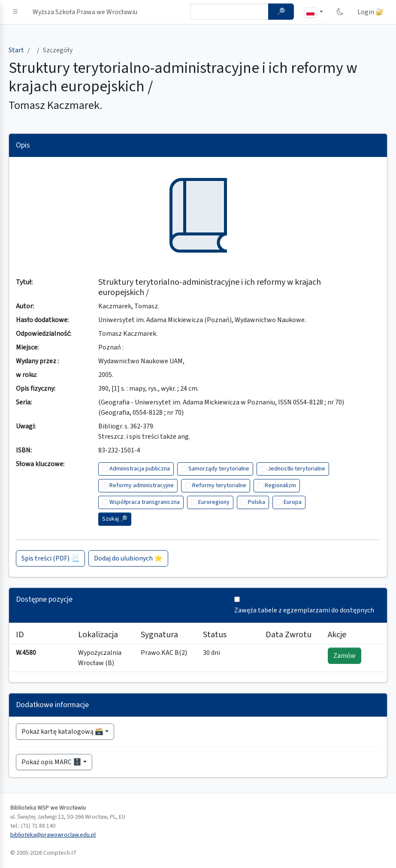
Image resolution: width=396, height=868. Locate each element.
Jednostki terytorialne (296, 469)
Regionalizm (280, 485)
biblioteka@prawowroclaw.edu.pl (53, 835)
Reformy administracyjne (142, 485)
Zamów (345, 656)
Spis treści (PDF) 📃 (50, 558)
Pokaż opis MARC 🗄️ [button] (51, 762)
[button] (15, 12)
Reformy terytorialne (219, 485)
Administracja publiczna (140, 469)
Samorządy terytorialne (219, 469)
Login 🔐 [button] (371, 12)
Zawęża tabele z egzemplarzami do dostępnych (304, 610)
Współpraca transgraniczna (145, 502)
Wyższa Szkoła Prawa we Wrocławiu (85, 12)
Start (16, 50)
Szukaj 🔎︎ (115, 519)
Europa (293, 502)
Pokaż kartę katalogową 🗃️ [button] (62, 732)
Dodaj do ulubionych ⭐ (128, 558)
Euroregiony (214, 502)
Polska (257, 502)
